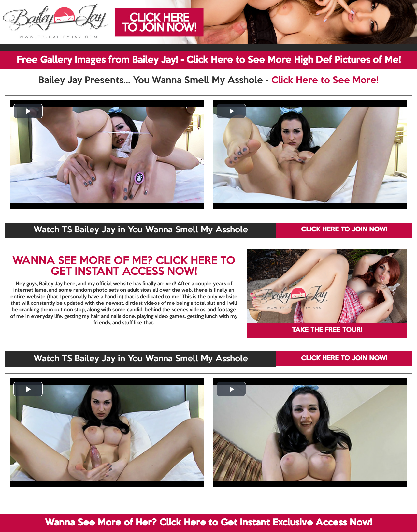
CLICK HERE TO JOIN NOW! (344, 230)
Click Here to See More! (325, 81)
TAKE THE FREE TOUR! (327, 330)
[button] (28, 111)
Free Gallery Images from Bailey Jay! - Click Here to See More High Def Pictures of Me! (209, 60)
